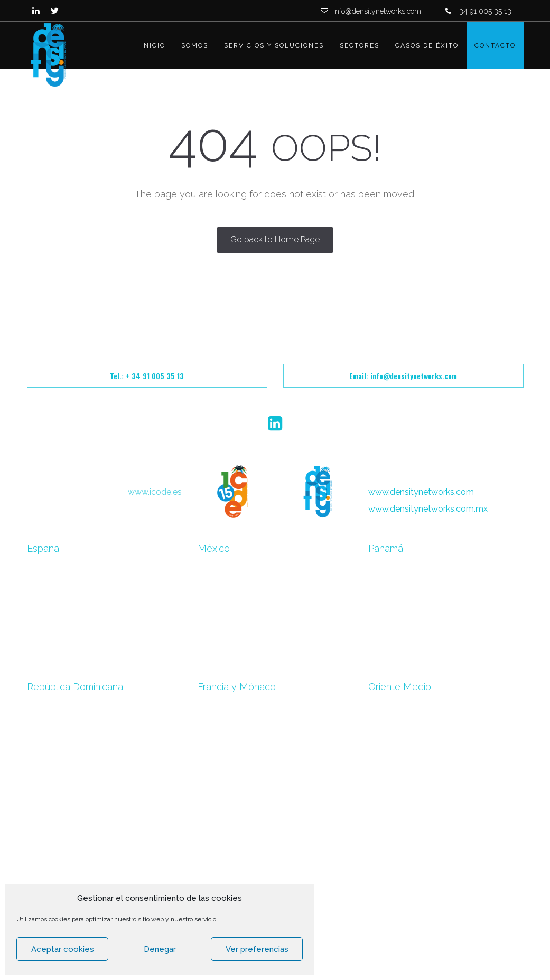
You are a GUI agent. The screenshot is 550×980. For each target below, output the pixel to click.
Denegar (160, 949)
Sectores (360, 45)
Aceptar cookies (63, 949)
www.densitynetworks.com (421, 492)
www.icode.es (155, 492)
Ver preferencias (257, 949)
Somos (195, 45)
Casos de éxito (427, 45)
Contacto (495, 45)
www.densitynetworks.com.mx (428, 509)
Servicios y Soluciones (274, 45)
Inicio (153, 45)
